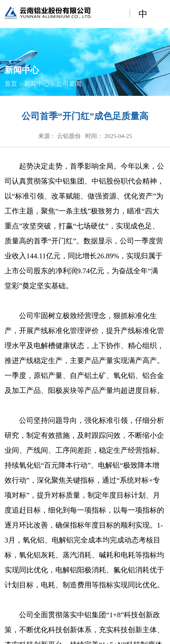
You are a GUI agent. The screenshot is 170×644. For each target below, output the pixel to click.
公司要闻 (69, 84)
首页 (11, 84)
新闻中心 (37, 84)
